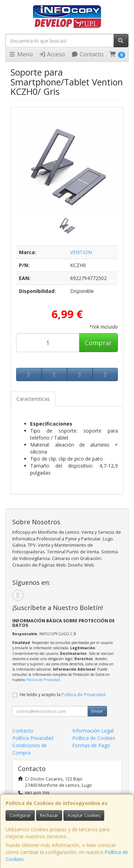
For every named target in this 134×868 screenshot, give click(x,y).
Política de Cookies (94, 738)
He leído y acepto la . (63, 695)
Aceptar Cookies (84, 815)
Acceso (52, 54)
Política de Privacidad (43, 680)
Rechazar (49, 815)
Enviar (97, 711)
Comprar (98, 343)
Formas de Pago (91, 745)
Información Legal (93, 731)
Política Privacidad (33, 738)
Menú (21, 54)
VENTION (81, 252)
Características (33, 399)
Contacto (87, 54)
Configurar (20, 815)
